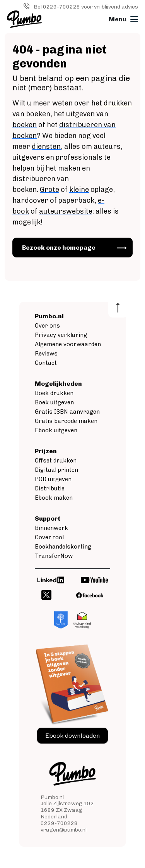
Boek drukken (54, 393)
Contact (46, 363)
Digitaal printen (56, 470)
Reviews (46, 354)
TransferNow (54, 556)
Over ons (47, 326)
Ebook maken (54, 498)
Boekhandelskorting (63, 547)
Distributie (50, 488)
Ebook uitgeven (56, 430)
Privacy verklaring (61, 335)
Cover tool (49, 537)
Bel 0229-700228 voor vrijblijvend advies (86, 7)
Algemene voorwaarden (68, 344)
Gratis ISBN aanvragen (67, 412)
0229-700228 (59, 823)
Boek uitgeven (54, 402)
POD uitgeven (53, 479)
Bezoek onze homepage (59, 248)
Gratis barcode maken (66, 421)
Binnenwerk (51, 528)
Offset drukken (56, 461)
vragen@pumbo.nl (64, 830)
